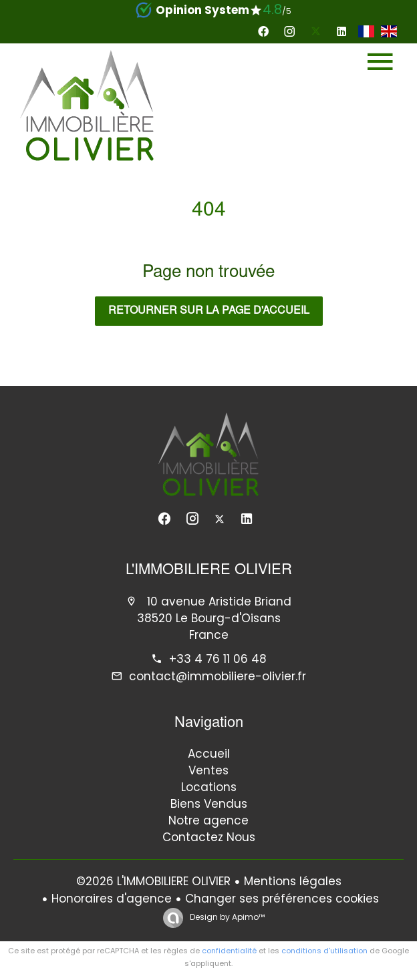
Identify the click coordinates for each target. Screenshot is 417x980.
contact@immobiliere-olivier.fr (218, 676)
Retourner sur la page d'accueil (209, 311)
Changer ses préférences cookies (282, 899)
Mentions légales (293, 881)
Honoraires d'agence (112, 899)
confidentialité (229, 951)
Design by (226, 917)
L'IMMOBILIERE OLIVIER (209, 571)
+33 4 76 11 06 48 (218, 659)
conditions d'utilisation (324, 951)
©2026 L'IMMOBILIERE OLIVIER (153, 881)
